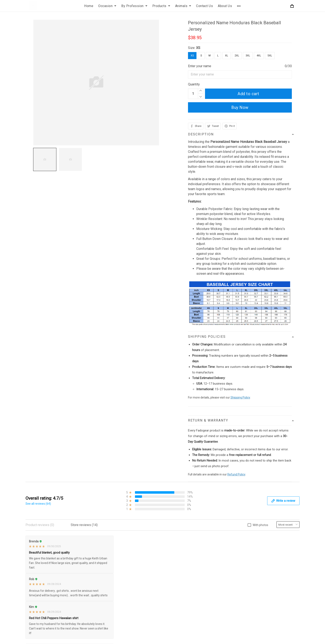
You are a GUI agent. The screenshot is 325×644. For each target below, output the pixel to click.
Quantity (194, 84)
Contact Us (204, 6)
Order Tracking (176, 567)
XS (198, 48)
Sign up (290, 568)
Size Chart (173, 560)
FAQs (170, 553)
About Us (225, 6)
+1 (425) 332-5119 (53, 547)
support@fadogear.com (59, 540)
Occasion (107, 6)
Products (161, 6)
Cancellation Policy (110, 574)
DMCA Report (222, 638)
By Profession (134, 6)
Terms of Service (108, 553)
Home (89, 6)
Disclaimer (104, 581)
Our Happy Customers (182, 574)
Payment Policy (107, 567)
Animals (183, 6)
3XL (248, 56)
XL (227, 56)
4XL (259, 56)
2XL (237, 56)
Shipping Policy (240, 397)
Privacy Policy (106, 539)
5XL (270, 56)
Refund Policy (236, 474)
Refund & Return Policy (112, 546)
